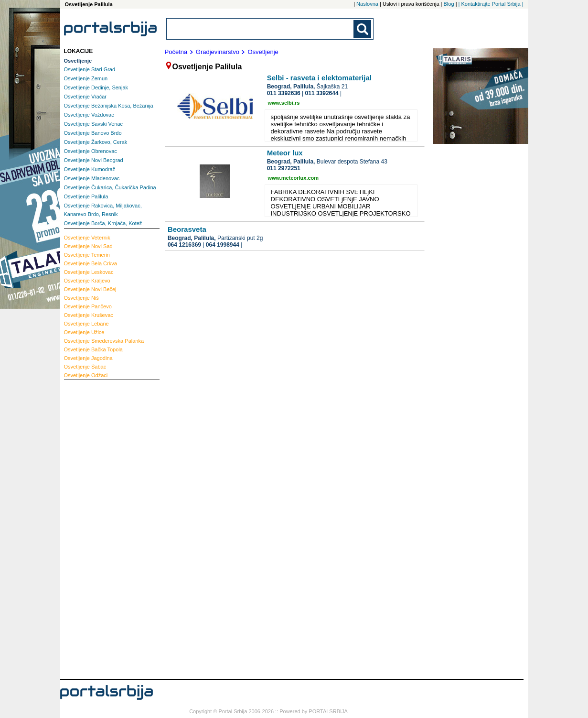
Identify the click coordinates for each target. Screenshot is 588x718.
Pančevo (88, 306)
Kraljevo (87, 281)
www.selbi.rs (284, 103)
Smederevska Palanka (104, 341)
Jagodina (88, 358)
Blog (449, 4)
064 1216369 (184, 245)
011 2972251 (284, 168)
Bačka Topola (93, 349)
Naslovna (367, 4)
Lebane (86, 324)
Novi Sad (88, 246)
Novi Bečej (90, 289)
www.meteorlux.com (294, 178)
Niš (81, 298)
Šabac (85, 367)
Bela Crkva (91, 263)
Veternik (87, 238)
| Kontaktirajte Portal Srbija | (491, 4)
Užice (84, 332)
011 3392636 (284, 93)
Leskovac (89, 272)
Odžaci (86, 375)
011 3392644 (322, 93)
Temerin (87, 255)
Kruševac (89, 315)
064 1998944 (223, 245)
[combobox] (261, 29)
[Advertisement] (102, 528)
